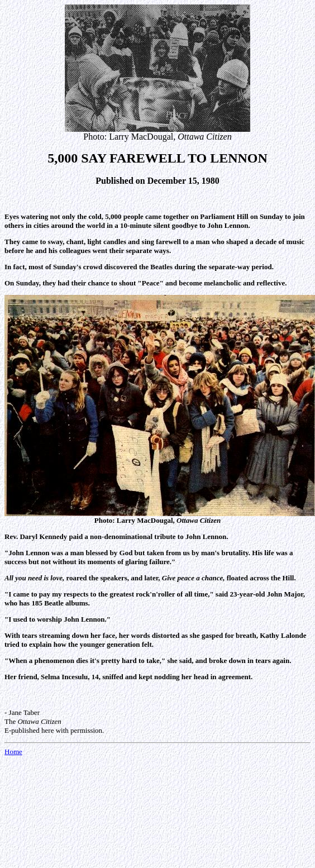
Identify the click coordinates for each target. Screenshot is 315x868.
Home (13, 752)
